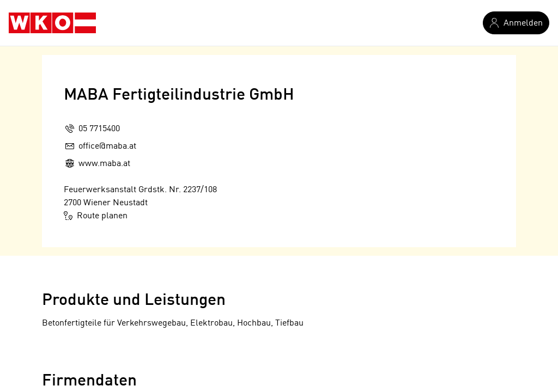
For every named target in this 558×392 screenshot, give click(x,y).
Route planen (96, 216)
